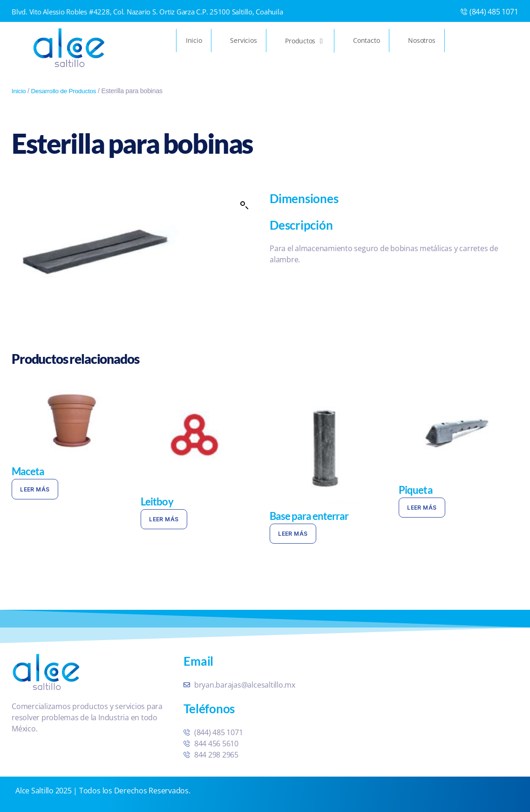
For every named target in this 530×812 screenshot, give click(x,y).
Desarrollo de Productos (66, 91)
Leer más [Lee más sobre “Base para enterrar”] (293, 534)
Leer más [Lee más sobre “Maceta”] (35, 489)
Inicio (194, 40)
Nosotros (421, 40)
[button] (245, 205)
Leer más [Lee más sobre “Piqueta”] (422, 508)
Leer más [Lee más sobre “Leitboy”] (164, 519)
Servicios (243, 40)
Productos (305, 41)
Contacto (366, 40)
